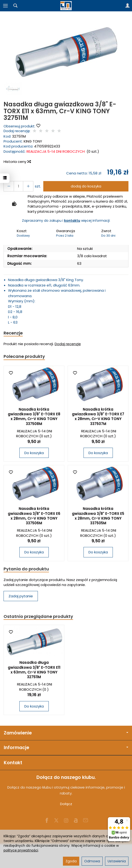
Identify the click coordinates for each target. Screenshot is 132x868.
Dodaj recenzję (68, 344)
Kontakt (13, 763)
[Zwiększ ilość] (9, 186)
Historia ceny (17, 162)
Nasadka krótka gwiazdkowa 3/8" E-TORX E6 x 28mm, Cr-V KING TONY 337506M (34, 516)
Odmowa (92, 861)
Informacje (66, 748)
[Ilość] (18, 186)
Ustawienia (117, 861)
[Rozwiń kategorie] (5, 6)
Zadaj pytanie (21, 596)
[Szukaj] (15, 6)
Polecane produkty (24, 356)
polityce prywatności (21, 850)
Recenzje (13, 333)
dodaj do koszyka (86, 186)
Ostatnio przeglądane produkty (38, 616)
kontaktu (72, 221)
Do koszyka (34, 453)
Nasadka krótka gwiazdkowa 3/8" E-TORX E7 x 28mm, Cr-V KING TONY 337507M (98, 417)
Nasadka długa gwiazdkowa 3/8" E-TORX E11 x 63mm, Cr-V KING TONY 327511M (34, 670)
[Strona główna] (66, 6)
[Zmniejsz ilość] (28, 186)
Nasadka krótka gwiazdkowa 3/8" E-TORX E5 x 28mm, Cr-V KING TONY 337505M (98, 516)
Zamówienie (66, 733)
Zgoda (71, 861)
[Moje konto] (128, 6)
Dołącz (66, 804)
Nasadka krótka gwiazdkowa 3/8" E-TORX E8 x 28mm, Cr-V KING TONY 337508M (34, 417)
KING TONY (33, 141)
